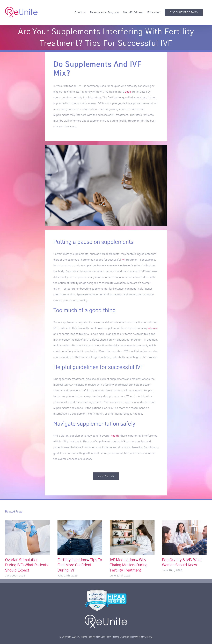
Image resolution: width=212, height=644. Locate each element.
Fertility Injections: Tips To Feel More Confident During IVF (80, 565)
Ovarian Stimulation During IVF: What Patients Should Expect (27, 565)
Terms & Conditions (122, 637)
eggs (128, 92)
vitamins (153, 328)
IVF (123, 260)
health (115, 436)
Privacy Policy (105, 637)
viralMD (149, 637)
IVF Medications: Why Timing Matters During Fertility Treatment (129, 565)
